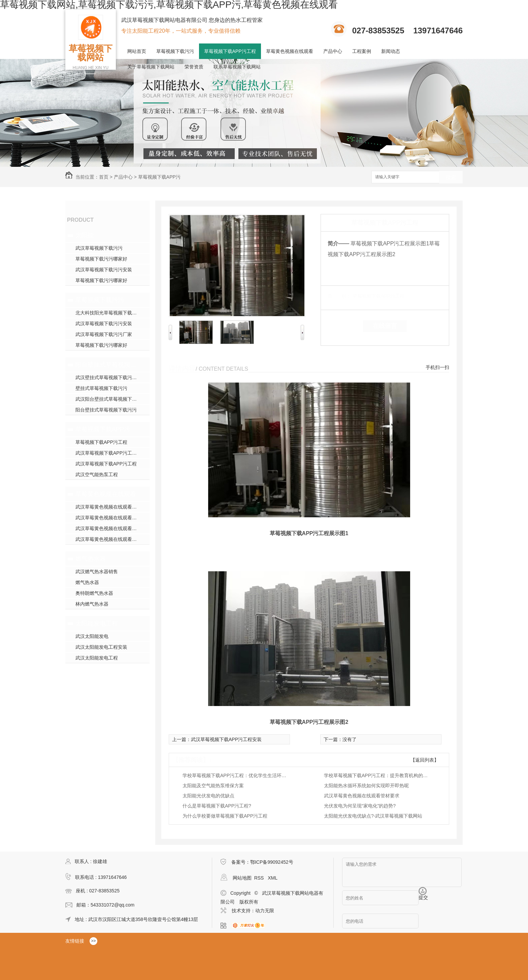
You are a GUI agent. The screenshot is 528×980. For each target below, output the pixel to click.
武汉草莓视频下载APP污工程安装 (111, 453)
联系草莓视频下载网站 (237, 67)
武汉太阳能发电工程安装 (101, 647)
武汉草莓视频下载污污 (99, 248)
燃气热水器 (91, 559)
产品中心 (333, 51)
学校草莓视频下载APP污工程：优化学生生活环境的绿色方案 (236, 775)
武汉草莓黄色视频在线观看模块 (108, 507)
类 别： (339, 296)
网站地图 (242, 878)
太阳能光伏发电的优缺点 (208, 796)
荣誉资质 (194, 67)
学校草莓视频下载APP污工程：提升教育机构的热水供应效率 (378, 775)
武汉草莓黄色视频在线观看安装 (108, 528)
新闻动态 (391, 51)
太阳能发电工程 (97, 623)
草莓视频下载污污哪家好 (101, 259)
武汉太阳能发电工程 (97, 658)
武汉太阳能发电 (92, 636)
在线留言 (385, 326)
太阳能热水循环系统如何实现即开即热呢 (366, 786)
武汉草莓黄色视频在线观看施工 (108, 518)
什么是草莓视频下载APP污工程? (217, 806)
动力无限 (265, 911)
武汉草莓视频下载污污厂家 (104, 334)
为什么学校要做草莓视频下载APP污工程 (225, 816)
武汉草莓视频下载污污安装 (104, 270)
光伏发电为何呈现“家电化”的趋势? (360, 806)
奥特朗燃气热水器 (94, 593)
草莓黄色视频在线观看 (290, 51)
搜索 (451, 177)
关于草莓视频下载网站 (151, 67)
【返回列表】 (425, 760)
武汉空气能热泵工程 (97, 474)
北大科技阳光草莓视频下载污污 (108, 313)
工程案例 (362, 51)
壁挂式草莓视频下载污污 (101, 388)
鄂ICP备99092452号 (272, 862)
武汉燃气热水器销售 (97, 572)
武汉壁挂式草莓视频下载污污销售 (111, 377)
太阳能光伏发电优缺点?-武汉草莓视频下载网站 (373, 816)
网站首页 (137, 51)
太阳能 (85, 235)
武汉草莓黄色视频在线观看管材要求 (362, 796)
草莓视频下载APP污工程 (230, 51)
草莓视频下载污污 (175, 51)
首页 (104, 177)
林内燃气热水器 (92, 604)
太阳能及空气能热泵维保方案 (213, 786)
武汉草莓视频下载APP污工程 (106, 464)
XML (273, 878)
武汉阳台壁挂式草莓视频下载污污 (111, 399)
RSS (260, 878)
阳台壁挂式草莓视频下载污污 (107, 365)
